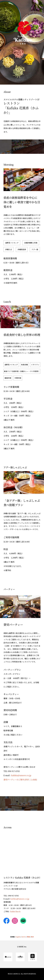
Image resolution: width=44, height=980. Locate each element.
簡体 (32, 937)
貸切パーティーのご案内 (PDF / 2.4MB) (20, 780)
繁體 (28, 937)
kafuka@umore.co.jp (21, 775)
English (18, 937)
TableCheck (15, 911)
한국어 (24, 937)
